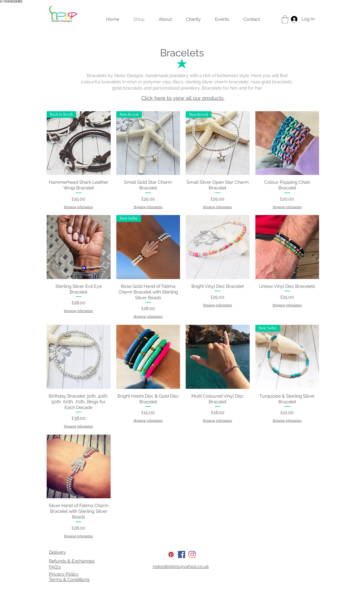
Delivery (57, 552)
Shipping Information (78, 207)
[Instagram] (192, 554)
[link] (285, 19)
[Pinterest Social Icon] (171, 554)
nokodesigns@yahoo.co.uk (181, 566)
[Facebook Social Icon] (182, 554)
